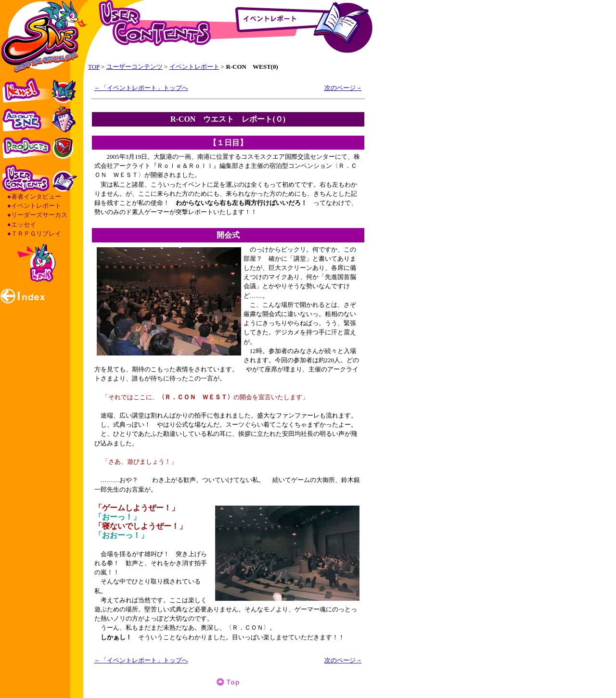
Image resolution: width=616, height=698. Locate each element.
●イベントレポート (34, 206)
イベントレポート (194, 67)
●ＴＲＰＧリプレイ (34, 234)
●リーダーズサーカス (37, 215)
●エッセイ (22, 224)
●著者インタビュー (34, 197)
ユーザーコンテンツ (135, 67)
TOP (94, 67)
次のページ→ (343, 88)
